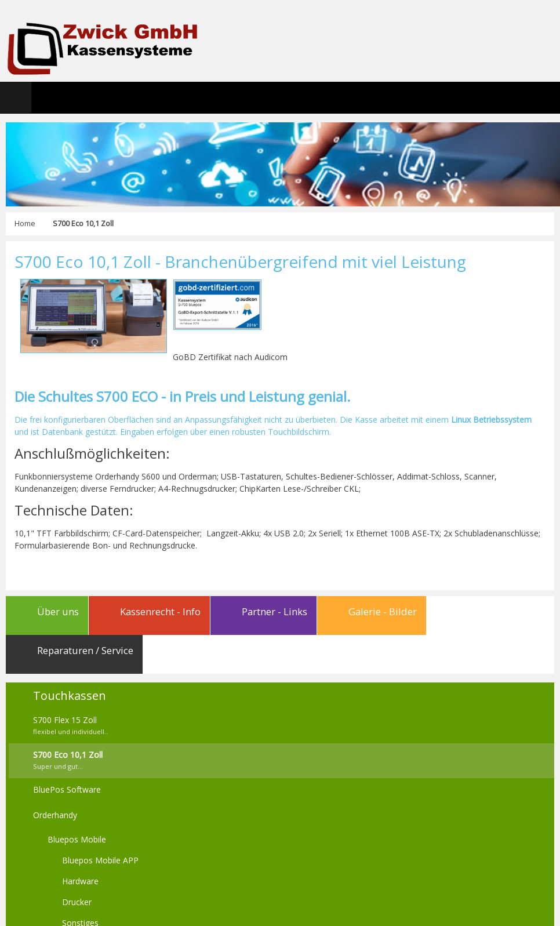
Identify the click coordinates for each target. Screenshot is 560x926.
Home (25, 224)
